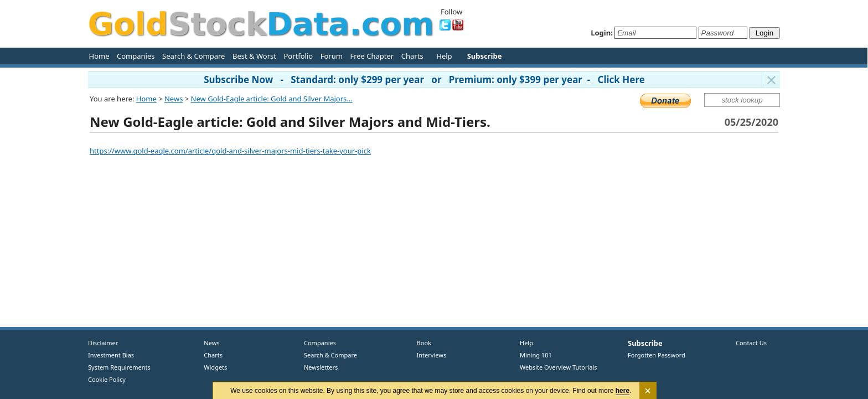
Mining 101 (536, 355)
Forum (332, 56)
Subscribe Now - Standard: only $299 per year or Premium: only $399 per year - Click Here (424, 80)
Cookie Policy (107, 379)
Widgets (211, 367)
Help (444, 56)
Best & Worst (254, 56)
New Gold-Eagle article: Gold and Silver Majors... (272, 99)
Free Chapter (372, 56)
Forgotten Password (657, 355)
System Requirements (119, 367)
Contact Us (751, 343)
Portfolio (298, 56)
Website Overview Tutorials (559, 367)
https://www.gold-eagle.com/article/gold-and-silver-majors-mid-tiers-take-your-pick (230, 151)
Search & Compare (193, 56)
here (622, 391)
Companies (136, 56)
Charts (412, 56)
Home (99, 56)
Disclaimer (103, 343)
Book (422, 343)
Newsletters (321, 367)
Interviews (429, 355)
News (174, 99)
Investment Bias (111, 355)
